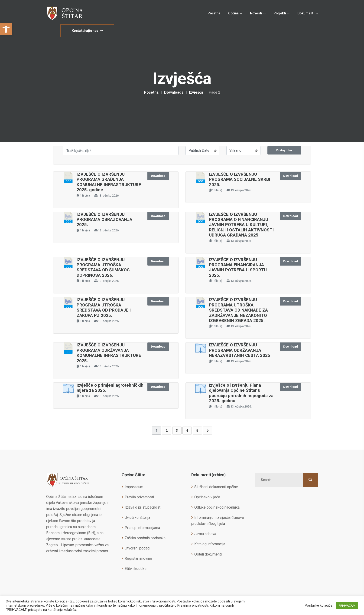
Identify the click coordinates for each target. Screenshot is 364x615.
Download (158, 176)
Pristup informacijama (142, 528)
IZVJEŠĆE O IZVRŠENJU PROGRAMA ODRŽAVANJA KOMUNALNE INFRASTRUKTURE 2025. (109, 353)
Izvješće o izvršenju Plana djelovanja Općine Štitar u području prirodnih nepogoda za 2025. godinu (241, 393)
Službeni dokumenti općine (216, 487)
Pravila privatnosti (139, 497)
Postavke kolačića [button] (319, 605)
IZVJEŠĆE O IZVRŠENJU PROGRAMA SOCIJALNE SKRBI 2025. (240, 179)
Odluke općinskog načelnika (217, 507)
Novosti (256, 13)
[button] (6, 29)
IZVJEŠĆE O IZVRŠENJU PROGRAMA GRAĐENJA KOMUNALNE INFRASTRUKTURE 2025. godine (109, 182)
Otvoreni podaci (137, 548)
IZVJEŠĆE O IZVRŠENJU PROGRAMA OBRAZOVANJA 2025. (104, 220)
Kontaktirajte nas (87, 31)
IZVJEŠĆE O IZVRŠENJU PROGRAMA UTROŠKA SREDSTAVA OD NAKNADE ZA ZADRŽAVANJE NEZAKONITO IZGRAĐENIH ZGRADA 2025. (238, 310)
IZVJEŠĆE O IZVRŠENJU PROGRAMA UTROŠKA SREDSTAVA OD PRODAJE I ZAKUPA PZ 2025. (104, 307)
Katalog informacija (210, 544)
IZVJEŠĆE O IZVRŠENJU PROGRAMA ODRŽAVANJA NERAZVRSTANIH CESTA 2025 (240, 350)
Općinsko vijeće (207, 497)
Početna (214, 13)
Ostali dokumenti (208, 554)
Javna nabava (205, 534)
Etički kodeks (136, 569)
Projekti (280, 13)
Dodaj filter (284, 150)
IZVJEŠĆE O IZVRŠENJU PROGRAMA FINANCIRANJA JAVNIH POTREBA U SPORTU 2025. (238, 268)
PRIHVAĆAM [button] (347, 606)
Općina (233, 13)
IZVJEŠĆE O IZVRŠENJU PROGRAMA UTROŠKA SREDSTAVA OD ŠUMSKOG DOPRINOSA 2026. (103, 268)
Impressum (134, 487)
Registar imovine (138, 558)
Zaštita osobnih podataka (145, 538)
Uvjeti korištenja (137, 518)
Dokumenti (306, 13)
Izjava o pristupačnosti (143, 507)
